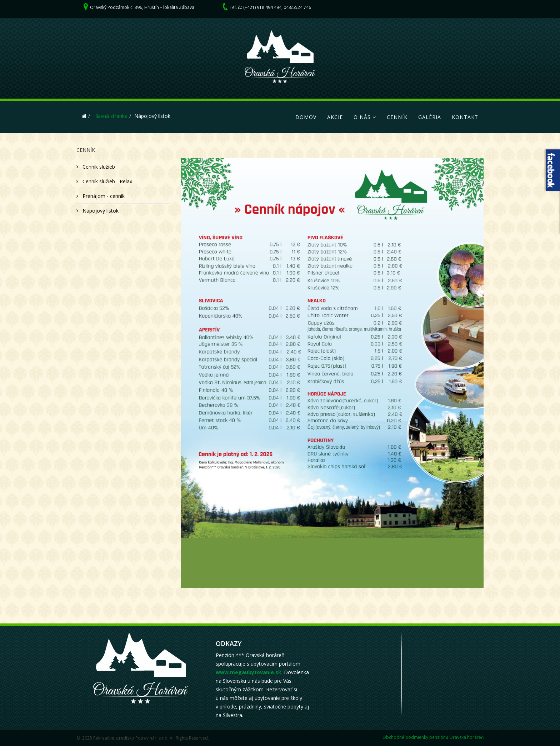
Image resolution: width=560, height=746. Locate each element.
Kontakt (465, 117)
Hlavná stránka (110, 116)
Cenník (397, 117)
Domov (306, 117)
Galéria (430, 117)
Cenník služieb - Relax (107, 181)
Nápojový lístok (100, 211)
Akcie (335, 117)
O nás (362, 117)
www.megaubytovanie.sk (249, 672)
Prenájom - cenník (103, 196)
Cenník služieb (98, 167)
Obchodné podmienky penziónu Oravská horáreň (433, 737)
